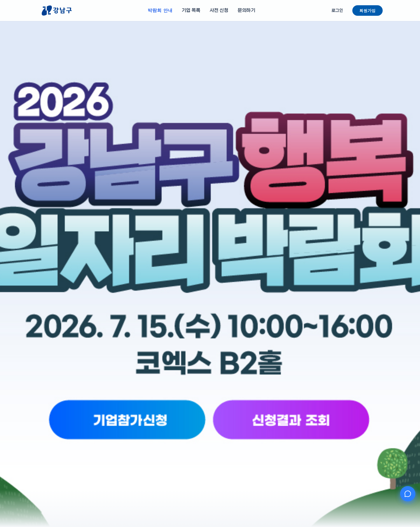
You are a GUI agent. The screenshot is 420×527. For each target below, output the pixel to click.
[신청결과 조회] (250, 441)
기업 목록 (191, 10)
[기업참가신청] (170, 441)
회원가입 (367, 11)
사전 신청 (219, 10)
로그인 (337, 11)
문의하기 (246, 10)
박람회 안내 (160, 10)
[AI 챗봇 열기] (408, 494)
